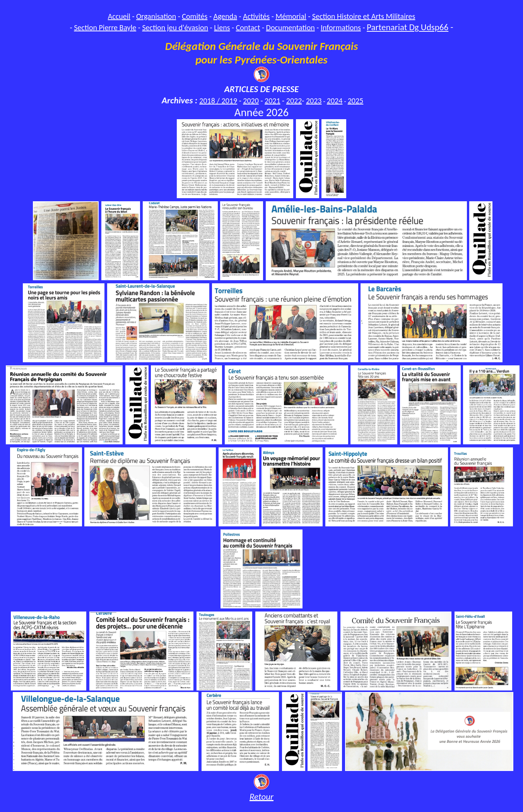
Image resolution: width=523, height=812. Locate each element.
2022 (294, 101)
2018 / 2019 (218, 101)
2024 (335, 101)
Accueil (119, 16)
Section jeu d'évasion (175, 27)
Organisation (156, 16)
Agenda (225, 16)
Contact (248, 27)
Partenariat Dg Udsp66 (408, 27)
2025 (356, 101)
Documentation (291, 27)
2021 (273, 101)
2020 (251, 101)
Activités (256, 16)
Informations (341, 27)
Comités (195, 16)
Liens (222, 27)
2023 (314, 101)
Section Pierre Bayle (105, 27)
